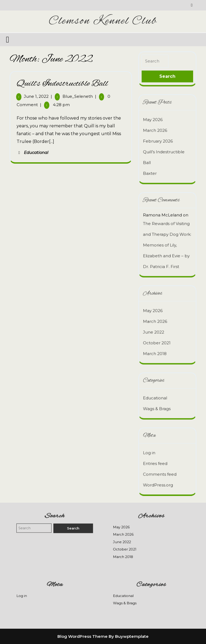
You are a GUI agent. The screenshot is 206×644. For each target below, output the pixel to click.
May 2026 (153, 116)
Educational (36, 152)
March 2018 (155, 350)
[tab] (8, 39)
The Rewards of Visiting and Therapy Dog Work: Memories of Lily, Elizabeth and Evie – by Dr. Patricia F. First (167, 242)
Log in (149, 450)
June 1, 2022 (36, 96)
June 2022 (154, 329)
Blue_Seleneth (78, 96)
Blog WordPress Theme (82, 636)
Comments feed (160, 471)
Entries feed (155, 460)
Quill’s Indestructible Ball (62, 84)
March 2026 (155, 127)
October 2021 (157, 340)
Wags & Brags (157, 405)
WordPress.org (158, 482)
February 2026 (158, 138)
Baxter (150, 170)
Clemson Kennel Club (103, 21)
